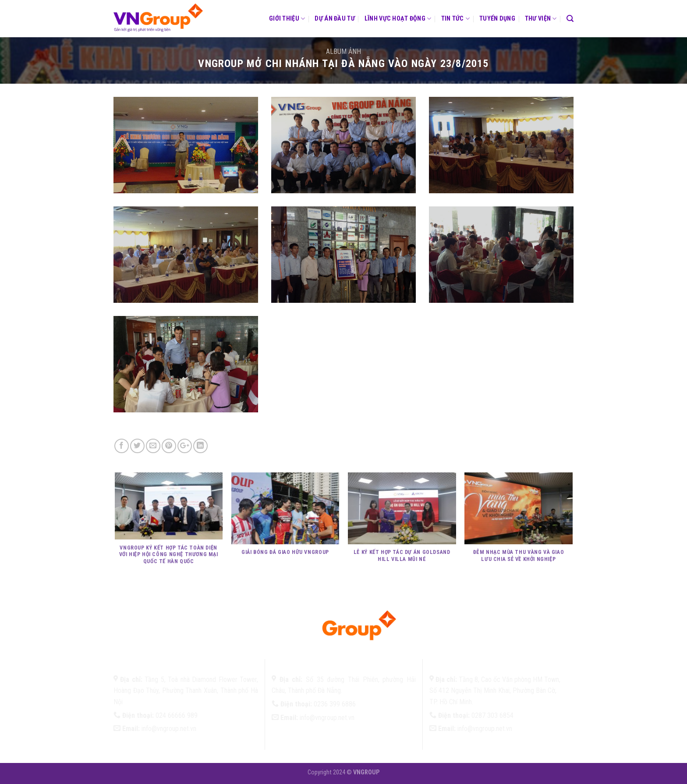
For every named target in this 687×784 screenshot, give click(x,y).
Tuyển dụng (497, 19)
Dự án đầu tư (335, 19)
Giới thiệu (287, 19)
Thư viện (541, 19)
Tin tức (456, 19)
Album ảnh (343, 51)
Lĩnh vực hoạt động (398, 19)
